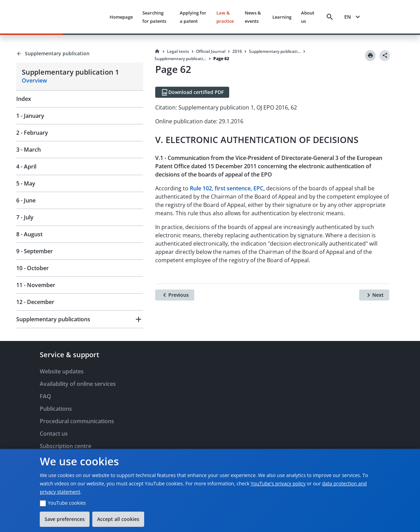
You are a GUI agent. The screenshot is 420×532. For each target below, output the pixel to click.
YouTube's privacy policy (278, 483)
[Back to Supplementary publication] (80, 54)
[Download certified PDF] (192, 92)
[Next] (374, 295)
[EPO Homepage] (78, 17)
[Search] (330, 17)
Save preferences (65, 519)
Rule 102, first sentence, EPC (227, 188)
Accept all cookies (118, 519)
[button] (80, 319)
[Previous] (175, 295)
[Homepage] (157, 51)
